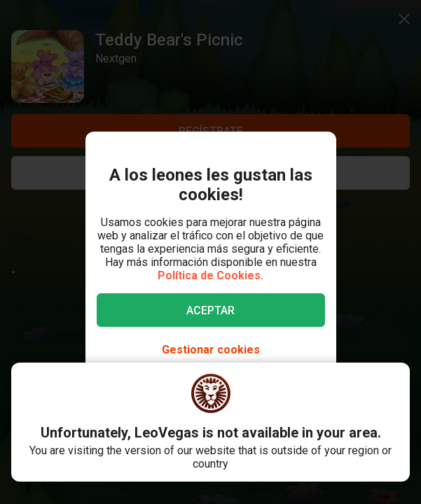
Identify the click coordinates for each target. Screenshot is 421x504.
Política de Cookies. (210, 275)
